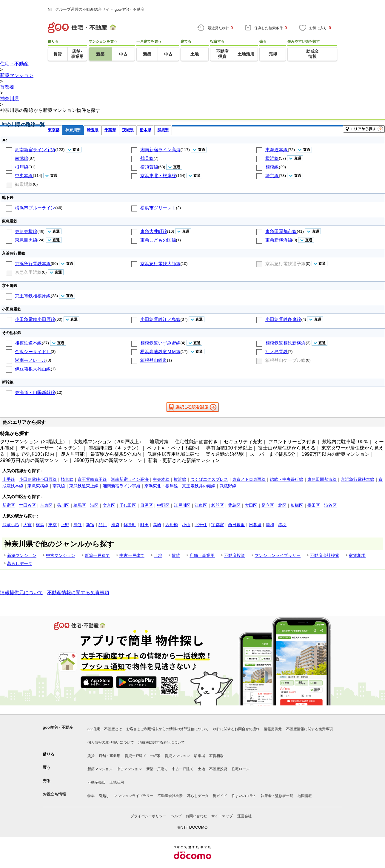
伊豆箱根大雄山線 (33, 369)
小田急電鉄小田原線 (35, 319)
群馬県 (163, 130)
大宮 (27, 525)
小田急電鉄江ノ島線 (160, 319)
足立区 (268, 505)
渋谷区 (330, 505)
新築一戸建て (97, 555)
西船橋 (172, 525)
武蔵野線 (228, 486)
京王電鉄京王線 (92, 479)
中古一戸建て (132, 555)
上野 (65, 525)
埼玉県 (93, 130)
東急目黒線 (26, 240)
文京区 (109, 505)
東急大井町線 (154, 231)
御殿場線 (24, 184)
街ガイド (220, 796)
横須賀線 (149, 167)
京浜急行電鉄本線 (33, 264)
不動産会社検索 (325, 555)
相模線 (272, 167)
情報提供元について (21, 593)
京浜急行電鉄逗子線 (285, 264)
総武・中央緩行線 (287, 479)
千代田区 (128, 505)
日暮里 (255, 525)
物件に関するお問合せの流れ (236, 729)
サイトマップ (222, 816)
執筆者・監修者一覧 (277, 796)
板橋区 (297, 505)
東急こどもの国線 (158, 240)
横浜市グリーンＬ (158, 208)
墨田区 (314, 505)
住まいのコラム (244, 796)
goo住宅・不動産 (58, 727)
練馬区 (80, 505)
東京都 (54, 130)
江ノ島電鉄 (277, 352)
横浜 (40, 525)
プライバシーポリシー (148, 816)
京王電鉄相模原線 (33, 296)
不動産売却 (96, 782)
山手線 (9, 479)
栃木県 (145, 130)
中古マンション (61, 555)
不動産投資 (235, 555)
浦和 (270, 525)
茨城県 (128, 130)
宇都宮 (218, 525)
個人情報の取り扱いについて (111, 742)
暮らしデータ (20, 563)
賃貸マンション (177, 756)
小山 (186, 525)
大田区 (251, 505)
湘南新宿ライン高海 (160, 150)
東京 (53, 525)
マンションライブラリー (278, 555)
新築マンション (22, 555)
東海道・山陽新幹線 (35, 392)
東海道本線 (277, 150)
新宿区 (9, 505)
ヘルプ (176, 816)
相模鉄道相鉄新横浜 (285, 343)
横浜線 (272, 158)
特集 (91, 796)
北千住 (201, 525)
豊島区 (234, 505)
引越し (104, 796)
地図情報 (305, 796)
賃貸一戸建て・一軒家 (143, 756)
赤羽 (282, 525)
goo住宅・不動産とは (105, 729)
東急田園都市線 (281, 231)
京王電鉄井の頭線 (199, 486)
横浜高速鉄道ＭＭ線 (160, 352)
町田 (144, 525)
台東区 (46, 505)
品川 (103, 525)
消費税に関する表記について (161, 742)
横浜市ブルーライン (35, 208)
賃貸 (176, 555)
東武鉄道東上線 (84, 486)
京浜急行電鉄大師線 (160, 264)
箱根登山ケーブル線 (285, 360)
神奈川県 (73, 130)
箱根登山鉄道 (154, 360)
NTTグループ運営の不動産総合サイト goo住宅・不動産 (96, 9)
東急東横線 (26, 231)
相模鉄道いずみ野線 (160, 343)
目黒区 (147, 505)
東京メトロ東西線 (249, 479)
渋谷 (78, 525)
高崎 (157, 525)
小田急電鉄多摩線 (283, 319)
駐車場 (200, 756)
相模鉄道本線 (28, 343)
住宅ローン (241, 769)
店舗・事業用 (202, 555)
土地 (158, 555)
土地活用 (117, 782)
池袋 (115, 525)
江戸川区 (182, 505)
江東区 (201, 505)
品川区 (63, 505)
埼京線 (272, 176)
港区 (94, 505)
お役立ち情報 (54, 794)
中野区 (163, 505)
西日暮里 (236, 525)
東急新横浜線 (279, 240)
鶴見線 (147, 158)
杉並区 (218, 505)
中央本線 (24, 176)
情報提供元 (273, 729)
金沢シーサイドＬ (33, 352)
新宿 (90, 525)
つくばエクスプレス (209, 479)
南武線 (22, 158)
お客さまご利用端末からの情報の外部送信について (167, 729)
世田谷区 (27, 505)
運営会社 (244, 816)
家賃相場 (357, 555)
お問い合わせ (196, 816)
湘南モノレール (31, 360)
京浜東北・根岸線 (158, 176)
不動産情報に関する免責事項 (78, 593)
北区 (282, 505)
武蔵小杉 (11, 525)
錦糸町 (130, 525)
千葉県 (110, 130)
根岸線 (22, 167)
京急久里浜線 (28, 272)
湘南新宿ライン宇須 (35, 150)
